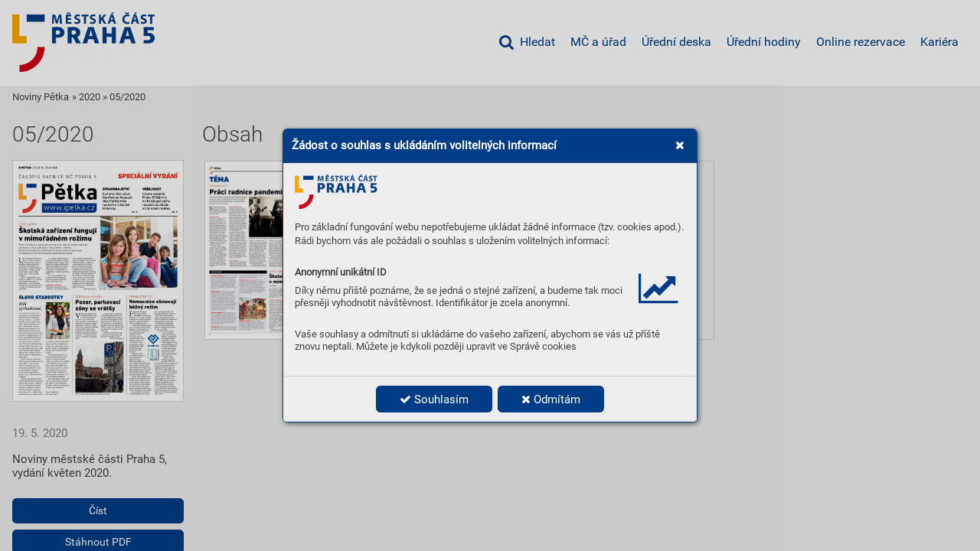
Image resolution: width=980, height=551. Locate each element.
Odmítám (551, 399)
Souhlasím (434, 399)
